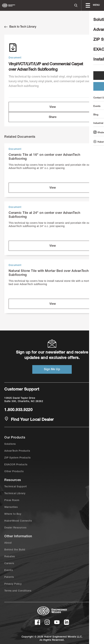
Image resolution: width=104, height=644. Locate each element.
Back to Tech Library (20, 27)
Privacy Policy (13, 584)
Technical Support (16, 487)
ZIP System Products (17, 458)
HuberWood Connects (18, 521)
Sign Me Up (52, 370)
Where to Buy (13, 514)
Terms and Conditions (18, 591)
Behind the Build (15, 550)
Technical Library (15, 494)
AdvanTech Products (17, 451)
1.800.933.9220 (18, 410)
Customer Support (22, 390)
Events (9, 570)
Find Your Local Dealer (29, 420)
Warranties (11, 507)
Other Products (14, 472)
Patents (9, 577)
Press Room (12, 500)
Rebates (10, 557)
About (8, 543)
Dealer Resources (15, 528)
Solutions (10, 444)
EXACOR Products (16, 465)
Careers (9, 564)
